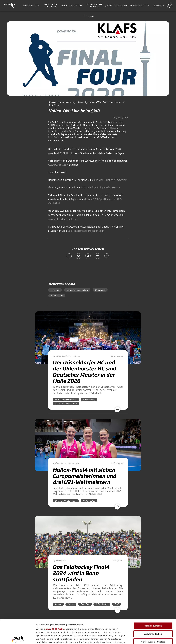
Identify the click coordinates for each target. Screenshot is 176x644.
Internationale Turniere (94, 5)
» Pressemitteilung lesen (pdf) (88, 231)
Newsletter (121, 5)
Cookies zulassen (153, 602)
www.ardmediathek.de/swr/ (64, 219)
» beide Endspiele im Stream (104, 188)
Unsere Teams (76, 5)
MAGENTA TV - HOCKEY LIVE (50, 5)
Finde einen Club (31, 5)
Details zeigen (146, 639)
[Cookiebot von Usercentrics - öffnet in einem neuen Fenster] (18, 639)
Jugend (109, 5)
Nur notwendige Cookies (153, 618)
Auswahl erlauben (153, 610)
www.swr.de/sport (58, 165)
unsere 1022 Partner (55, 605)
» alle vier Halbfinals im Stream (110, 180)
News (64, 5)
